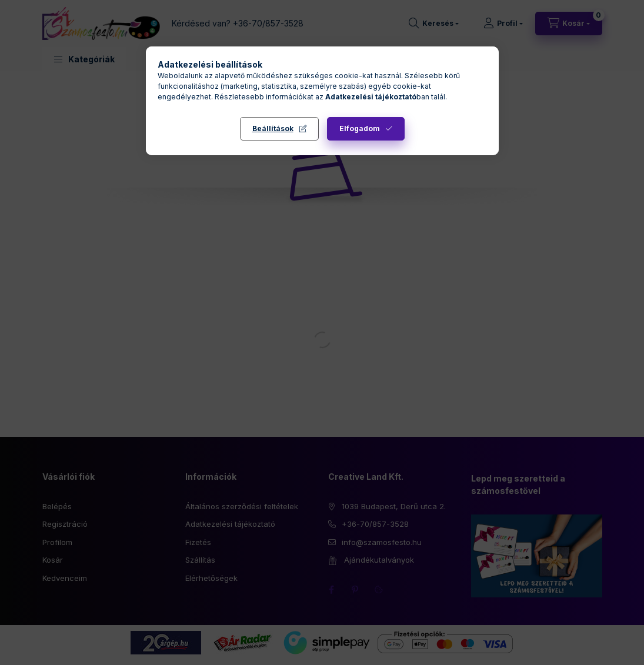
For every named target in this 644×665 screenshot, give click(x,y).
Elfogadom (360, 128)
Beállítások (273, 128)
